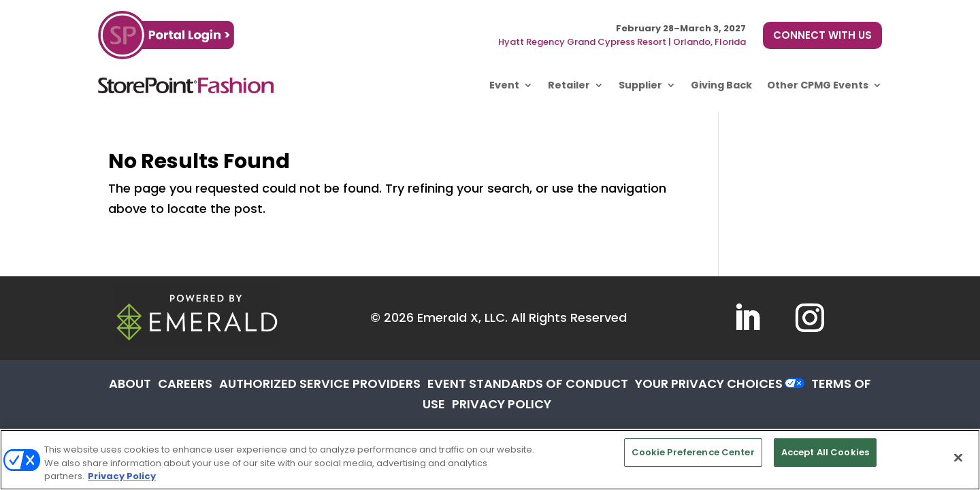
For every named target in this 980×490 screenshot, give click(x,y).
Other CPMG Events (818, 85)
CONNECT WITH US (822, 35)
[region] (490, 460)
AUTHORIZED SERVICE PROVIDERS (320, 383)
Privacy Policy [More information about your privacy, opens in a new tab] (122, 476)
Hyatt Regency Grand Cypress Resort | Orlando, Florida (622, 42)
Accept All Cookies (825, 452)
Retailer (569, 85)
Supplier (640, 85)
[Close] (958, 457)
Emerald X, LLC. (462, 317)
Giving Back (721, 85)
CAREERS (185, 383)
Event (504, 85)
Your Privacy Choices (709, 383)
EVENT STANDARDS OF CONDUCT (528, 383)
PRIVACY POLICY (502, 404)
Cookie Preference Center (693, 452)
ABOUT (130, 383)
